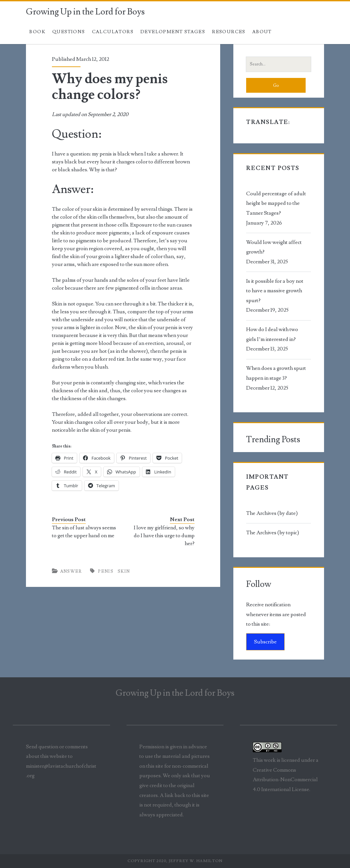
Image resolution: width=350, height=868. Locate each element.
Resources (229, 32)
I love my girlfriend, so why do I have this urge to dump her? (164, 536)
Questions (69, 32)
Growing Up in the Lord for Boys (85, 12)
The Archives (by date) (272, 513)
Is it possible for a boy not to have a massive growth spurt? (275, 291)
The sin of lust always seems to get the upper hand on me (84, 532)
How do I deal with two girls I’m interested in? (272, 334)
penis (106, 571)
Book (37, 32)
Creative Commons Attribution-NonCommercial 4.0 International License (285, 780)
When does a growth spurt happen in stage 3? (276, 373)
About (262, 32)
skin (124, 571)
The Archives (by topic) (273, 533)
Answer (71, 571)
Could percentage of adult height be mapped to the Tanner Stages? (276, 203)
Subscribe (265, 642)
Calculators (113, 32)
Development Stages (173, 32)
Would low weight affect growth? (274, 247)
